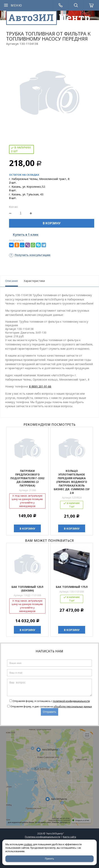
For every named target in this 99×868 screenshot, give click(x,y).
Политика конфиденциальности (43, 837)
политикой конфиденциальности (71, 701)
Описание (12, 281)
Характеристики (34, 281)
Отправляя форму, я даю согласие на (51, 707)
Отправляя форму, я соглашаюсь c (51, 701)
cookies (28, 844)
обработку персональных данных (73, 707)
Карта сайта (69, 837)
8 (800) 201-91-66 (40, 386)
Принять (50, 859)
